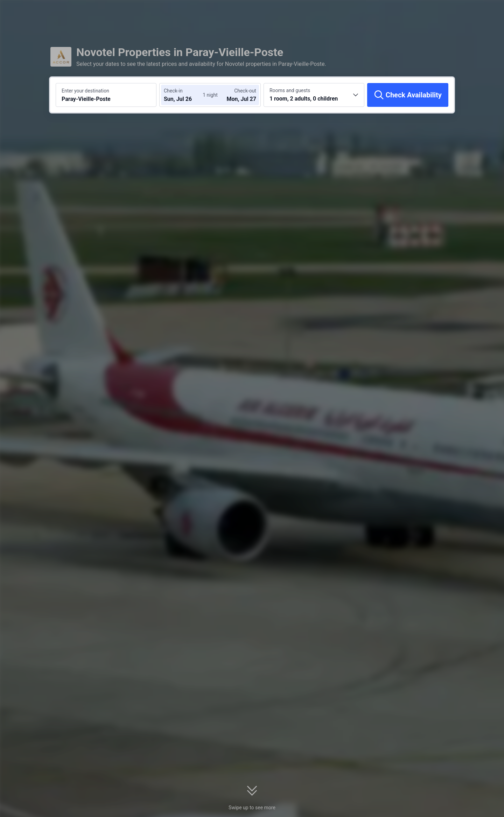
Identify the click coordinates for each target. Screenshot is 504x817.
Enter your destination (85, 91)
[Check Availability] (408, 95)
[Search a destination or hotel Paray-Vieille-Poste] (106, 95)
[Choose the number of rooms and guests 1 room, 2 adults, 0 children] (314, 95)
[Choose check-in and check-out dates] (185, 95)
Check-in (173, 91)
